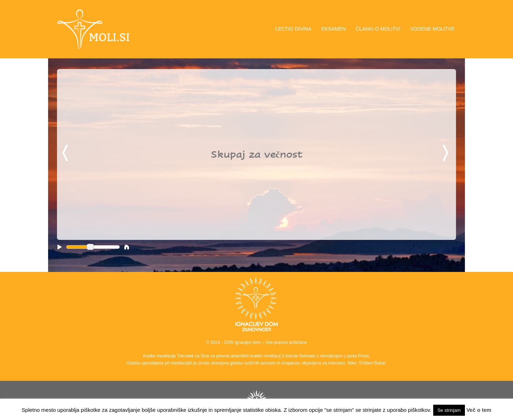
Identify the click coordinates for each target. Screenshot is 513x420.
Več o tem (479, 410)
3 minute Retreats (299, 356)
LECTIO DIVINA (293, 29)
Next (447, 153)
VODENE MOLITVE (432, 29)
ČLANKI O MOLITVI (378, 29)
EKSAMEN (333, 29)
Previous (66, 153)
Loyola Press (356, 356)
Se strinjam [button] (449, 410)
